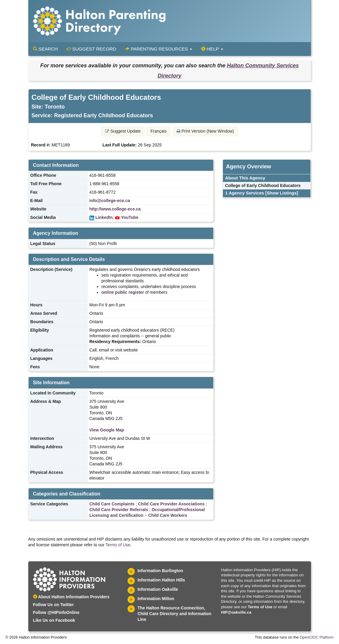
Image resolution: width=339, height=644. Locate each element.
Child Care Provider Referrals (119, 510)
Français (159, 131)
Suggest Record (91, 49)
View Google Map (107, 430)
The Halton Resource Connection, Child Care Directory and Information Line (174, 614)
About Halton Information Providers (71, 597)
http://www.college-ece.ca (115, 209)
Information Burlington (160, 571)
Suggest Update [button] (123, 131)
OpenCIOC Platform (317, 637)
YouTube (130, 217)
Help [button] (212, 49)
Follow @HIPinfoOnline (56, 612)
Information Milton (156, 599)
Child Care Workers (168, 515)
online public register (123, 292)
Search (45, 49)
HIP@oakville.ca (236, 612)
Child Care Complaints (112, 504)
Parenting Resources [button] (159, 49)
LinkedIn (104, 217)
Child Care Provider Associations (171, 504)
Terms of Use (118, 545)
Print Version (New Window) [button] (205, 131)
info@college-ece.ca (110, 201)
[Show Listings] (282, 193)
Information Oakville (158, 589)
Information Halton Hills (161, 580)
